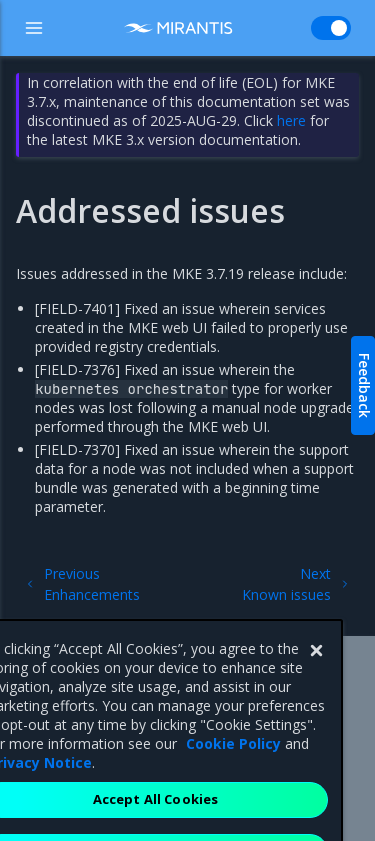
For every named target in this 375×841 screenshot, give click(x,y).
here (291, 120)
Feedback (364, 385)
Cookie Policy (233, 771)
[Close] (316, 679)
